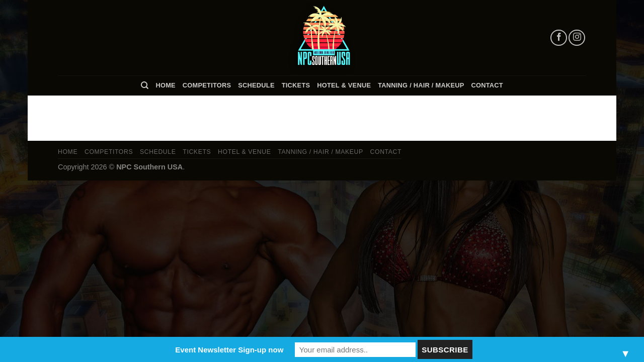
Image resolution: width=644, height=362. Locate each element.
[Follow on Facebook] (559, 38)
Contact (487, 85)
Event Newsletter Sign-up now (229, 350)
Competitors (207, 85)
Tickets (296, 85)
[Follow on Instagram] (577, 38)
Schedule (256, 85)
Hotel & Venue (344, 85)
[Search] (145, 85)
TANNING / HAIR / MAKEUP (421, 85)
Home (165, 85)
